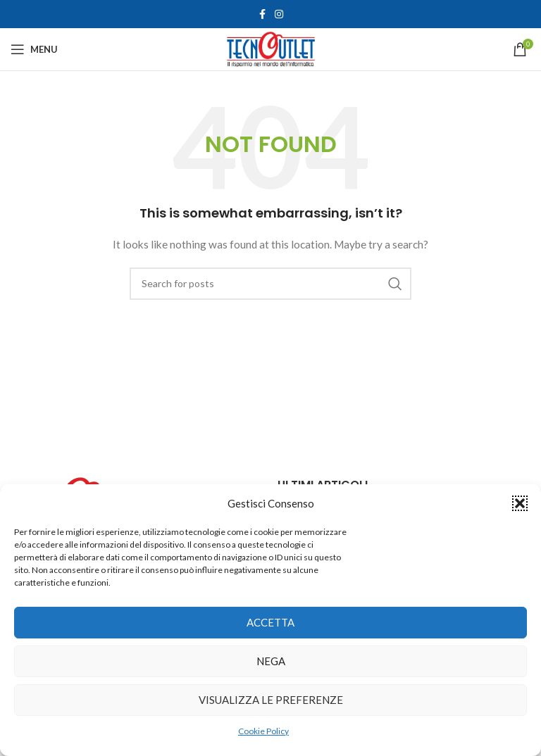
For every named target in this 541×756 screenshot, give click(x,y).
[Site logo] (271, 48)
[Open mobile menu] (34, 49)
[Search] (270, 284)
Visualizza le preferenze (271, 700)
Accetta (270, 622)
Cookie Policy (263, 731)
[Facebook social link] (262, 14)
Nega (271, 661)
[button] (520, 503)
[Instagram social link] (279, 14)
